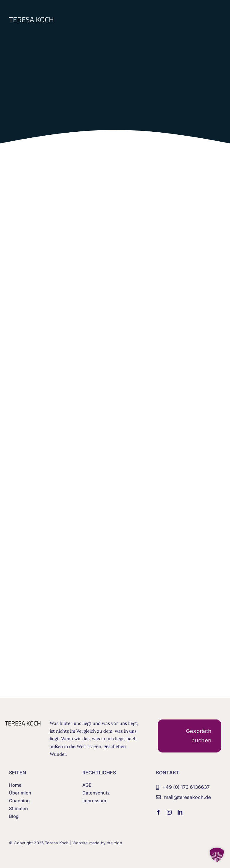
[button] (217, 855)
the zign (114, 843)
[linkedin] (180, 812)
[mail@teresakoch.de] (183, 798)
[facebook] (158, 812)
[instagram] (169, 812)
